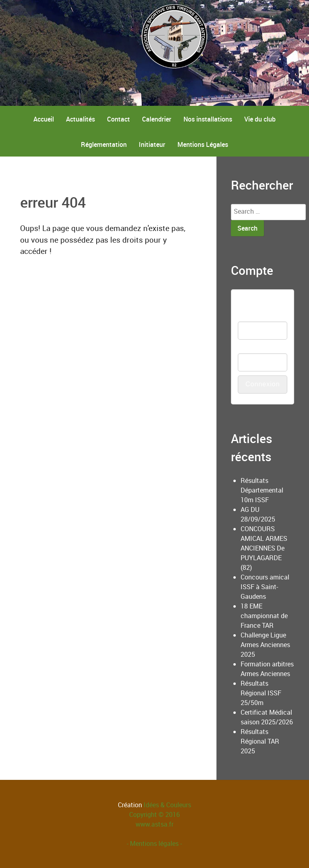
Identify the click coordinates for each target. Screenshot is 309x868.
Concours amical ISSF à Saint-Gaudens (265, 587)
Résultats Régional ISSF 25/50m (261, 693)
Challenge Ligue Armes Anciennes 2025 (265, 645)
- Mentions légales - (154, 843)
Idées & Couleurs (167, 805)
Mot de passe (257, 348)
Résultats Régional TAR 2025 (260, 741)
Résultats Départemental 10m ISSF (262, 490)
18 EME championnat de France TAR (264, 616)
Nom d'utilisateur (254, 312)
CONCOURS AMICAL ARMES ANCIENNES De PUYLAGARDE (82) (264, 548)
